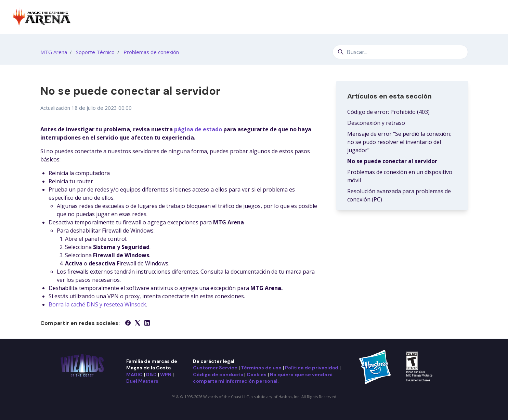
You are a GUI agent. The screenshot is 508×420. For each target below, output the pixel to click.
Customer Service (215, 368)
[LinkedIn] (147, 324)
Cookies (257, 375)
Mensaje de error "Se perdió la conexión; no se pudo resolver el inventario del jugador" (399, 142)
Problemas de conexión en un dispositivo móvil (400, 176)
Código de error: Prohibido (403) (388, 112)
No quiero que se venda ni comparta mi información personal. (263, 378)
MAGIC (134, 375)
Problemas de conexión (151, 52)
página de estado (198, 129)
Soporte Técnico (95, 52)
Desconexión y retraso (376, 123)
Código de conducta (218, 375)
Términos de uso (261, 368)
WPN (166, 375)
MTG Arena (54, 52)
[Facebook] (128, 324)
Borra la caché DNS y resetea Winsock (97, 304)
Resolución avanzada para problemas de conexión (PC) (399, 195)
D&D (151, 375)
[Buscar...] (400, 52)
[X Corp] (138, 324)
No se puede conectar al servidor (392, 161)
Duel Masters (142, 381)
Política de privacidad (312, 368)
